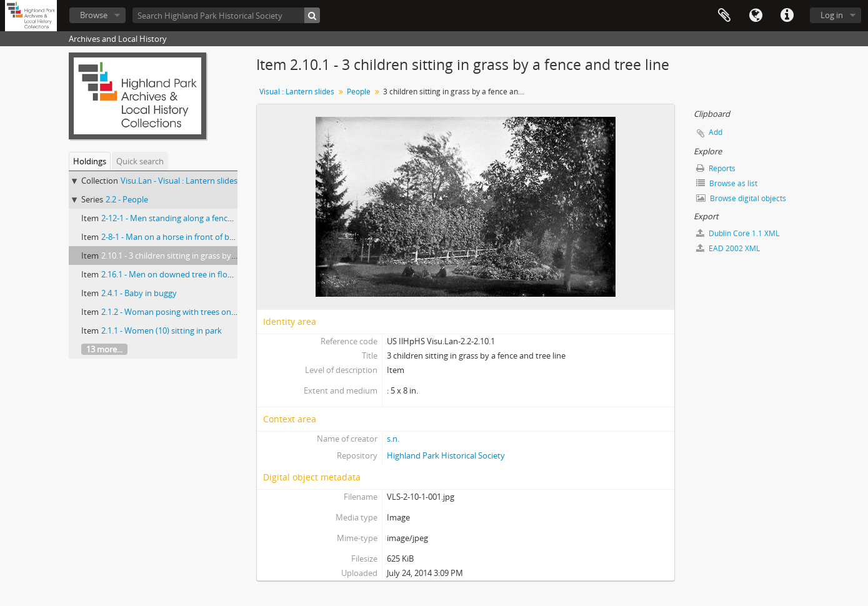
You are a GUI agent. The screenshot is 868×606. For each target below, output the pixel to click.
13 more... (104, 349)
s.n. (393, 439)
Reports (716, 168)
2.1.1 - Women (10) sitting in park (162, 330)
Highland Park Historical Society (446, 455)
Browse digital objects (741, 198)
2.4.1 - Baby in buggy (139, 293)
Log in (832, 15)
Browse (94, 15)
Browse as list (727, 183)
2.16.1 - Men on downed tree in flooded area (183, 274)
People (359, 92)
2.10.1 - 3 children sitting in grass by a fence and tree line (204, 256)
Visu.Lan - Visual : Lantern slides (179, 181)
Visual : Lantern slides (297, 92)
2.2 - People (127, 199)
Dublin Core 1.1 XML (738, 233)
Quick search (140, 161)
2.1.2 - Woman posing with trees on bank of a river (194, 312)
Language (756, 16)
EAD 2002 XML (728, 248)
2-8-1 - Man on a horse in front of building (178, 237)
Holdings (90, 161)
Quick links (787, 16)
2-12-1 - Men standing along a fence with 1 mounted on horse (215, 218)
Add (716, 132)
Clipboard (724, 16)
